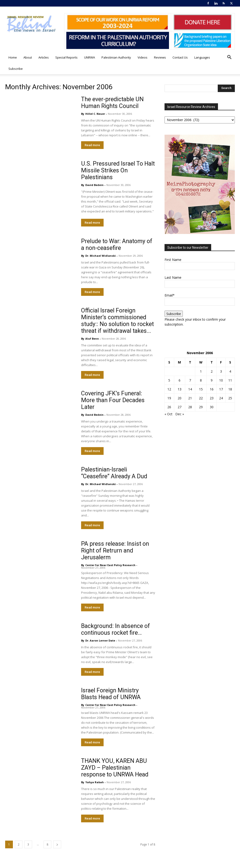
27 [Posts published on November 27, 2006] (180, 407)
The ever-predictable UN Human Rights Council (112, 103)
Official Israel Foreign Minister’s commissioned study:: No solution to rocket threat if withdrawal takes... (117, 321)
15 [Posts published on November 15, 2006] (201, 389)
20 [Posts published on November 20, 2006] (180, 398)
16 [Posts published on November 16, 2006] (212, 389)
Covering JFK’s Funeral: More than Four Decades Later (113, 400)
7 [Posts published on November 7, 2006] (190, 380)
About (28, 57)
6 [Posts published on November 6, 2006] (180, 380)
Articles (44, 57)
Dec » (180, 414)
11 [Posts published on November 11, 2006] (230, 380)
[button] (229, 58)
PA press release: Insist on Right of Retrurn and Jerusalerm (115, 551)
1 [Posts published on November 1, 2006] (201, 371)
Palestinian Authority (116, 57)
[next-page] (57, 844)
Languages (202, 57)
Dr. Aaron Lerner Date (100, 640)
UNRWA (90, 57)
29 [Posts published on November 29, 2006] (201, 407)
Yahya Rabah (95, 782)
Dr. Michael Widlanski (101, 256)
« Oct (169, 414)
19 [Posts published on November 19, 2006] (169, 398)
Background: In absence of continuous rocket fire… (116, 629)
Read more (92, 145)
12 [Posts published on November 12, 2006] (169, 389)
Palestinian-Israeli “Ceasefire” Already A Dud (114, 473)
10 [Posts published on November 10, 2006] (221, 380)
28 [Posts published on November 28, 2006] (190, 407)
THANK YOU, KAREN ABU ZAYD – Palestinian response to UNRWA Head (115, 768)
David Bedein (94, 185)
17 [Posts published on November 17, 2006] (221, 389)
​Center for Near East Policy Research (110, 565)
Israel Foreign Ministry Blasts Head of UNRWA (111, 694)
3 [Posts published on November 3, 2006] (221, 371)
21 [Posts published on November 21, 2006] (190, 398)
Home (13, 57)
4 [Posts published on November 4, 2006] (230, 371)
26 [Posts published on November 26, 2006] (169, 407)
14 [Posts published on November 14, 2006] (190, 389)
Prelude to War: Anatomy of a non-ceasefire (117, 245)
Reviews (160, 57)
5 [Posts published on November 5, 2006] (169, 380)
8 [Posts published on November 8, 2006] (201, 380)
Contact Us (180, 57)
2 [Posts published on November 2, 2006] (212, 371)
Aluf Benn (92, 339)
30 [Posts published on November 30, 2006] (212, 407)
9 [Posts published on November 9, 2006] (212, 380)
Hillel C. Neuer (95, 114)
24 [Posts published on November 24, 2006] (221, 398)
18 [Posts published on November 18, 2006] (230, 389)
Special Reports (66, 57)
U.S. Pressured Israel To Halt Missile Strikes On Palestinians (118, 170)
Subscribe (16, 69)
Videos (142, 57)
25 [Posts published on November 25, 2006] (230, 398)
